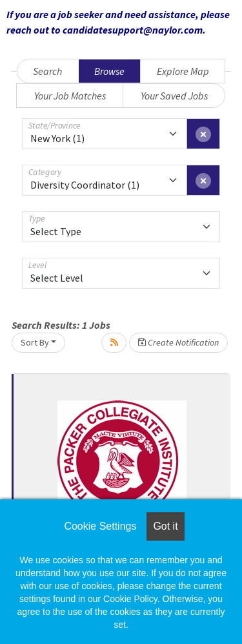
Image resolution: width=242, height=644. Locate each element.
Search (47, 71)
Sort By (35, 342)
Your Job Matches (70, 96)
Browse (109, 71)
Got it (165, 526)
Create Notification (178, 342)
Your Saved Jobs (174, 96)
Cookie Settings (100, 526)
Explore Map (183, 71)
